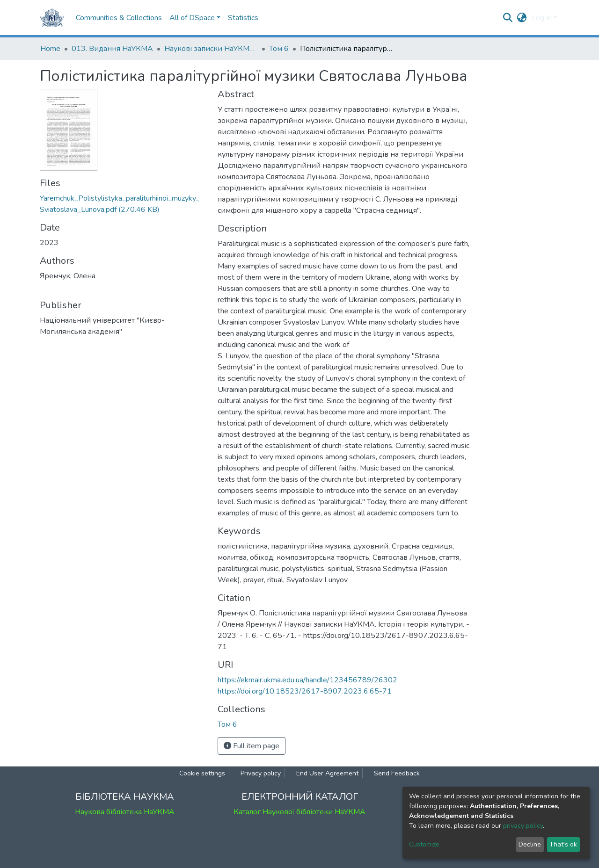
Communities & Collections (119, 18)
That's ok (563, 844)
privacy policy (523, 826)
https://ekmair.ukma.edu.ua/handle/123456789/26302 (307, 680)
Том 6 (279, 49)
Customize (424, 844)
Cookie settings (202, 773)
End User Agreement (327, 773)
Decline (530, 844)
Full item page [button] (252, 746)
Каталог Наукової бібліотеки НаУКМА (299, 812)
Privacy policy (261, 773)
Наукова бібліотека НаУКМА (125, 812)
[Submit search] (508, 18)
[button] (522, 18)
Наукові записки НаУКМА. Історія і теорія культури (211, 49)
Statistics (243, 18)
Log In (542, 18)
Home (50, 49)
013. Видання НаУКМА (112, 49)
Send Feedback (397, 773)
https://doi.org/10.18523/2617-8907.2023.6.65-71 (305, 691)
